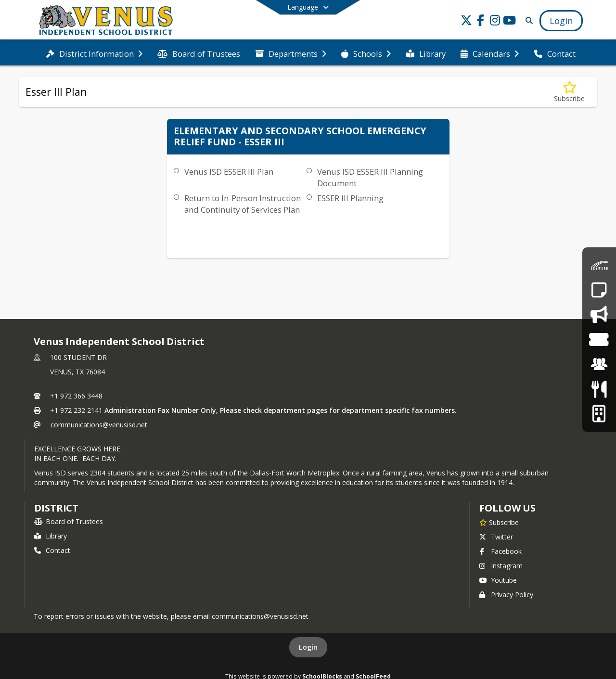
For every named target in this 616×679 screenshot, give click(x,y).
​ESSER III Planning (350, 198)
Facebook (500, 551)
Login (308, 647)
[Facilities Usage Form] (599, 414)
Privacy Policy (506, 595)
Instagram (501, 566)
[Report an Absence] (599, 290)
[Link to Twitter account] (466, 22)
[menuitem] (94, 53)
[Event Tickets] (599, 339)
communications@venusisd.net (99, 425)
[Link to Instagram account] (495, 22)
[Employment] (599, 364)
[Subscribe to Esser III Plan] (569, 92)
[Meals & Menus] (599, 389)
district (56, 508)
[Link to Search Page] (527, 20)
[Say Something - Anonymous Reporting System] (599, 314)
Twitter (496, 537)
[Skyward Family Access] (599, 265)
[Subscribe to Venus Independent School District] (499, 522)
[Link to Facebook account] (481, 22)
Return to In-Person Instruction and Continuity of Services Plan (243, 204)
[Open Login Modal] (561, 21)
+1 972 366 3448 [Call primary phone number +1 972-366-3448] (76, 396)
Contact (52, 550)
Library (51, 536)
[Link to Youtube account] (510, 22)
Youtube (498, 580)
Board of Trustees (69, 521)
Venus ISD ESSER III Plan (229, 172)
